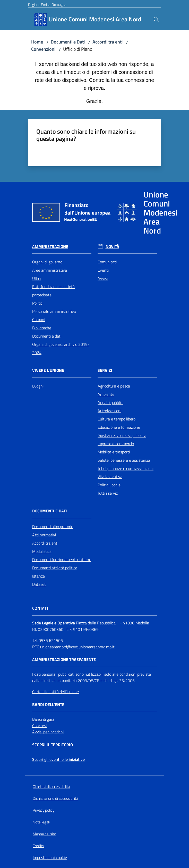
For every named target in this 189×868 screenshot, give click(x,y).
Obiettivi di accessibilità (51, 787)
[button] (156, 20)
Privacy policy (44, 810)
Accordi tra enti (108, 42)
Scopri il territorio (53, 745)
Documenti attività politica (55, 568)
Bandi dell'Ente (48, 705)
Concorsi (39, 726)
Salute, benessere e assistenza (124, 460)
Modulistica (42, 551)
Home (37, 42)
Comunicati (107, 262)
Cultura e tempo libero (117, 419)
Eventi (103, 270)
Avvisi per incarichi (48, 732)
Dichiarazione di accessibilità (55, 798)
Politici (38, 303)
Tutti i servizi (108, 493)
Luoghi (38, 386)
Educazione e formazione (119, 427)
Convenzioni (43, 49)
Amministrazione (50, 247)
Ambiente (106, 394)
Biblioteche (42, 328)
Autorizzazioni (109, 411)
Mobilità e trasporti (114, 452)
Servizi (105, 370)
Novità (112, 247)
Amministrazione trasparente (64, 660)
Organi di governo (47, 262)
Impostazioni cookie (50, 857)
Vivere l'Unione (48, 370)
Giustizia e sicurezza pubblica (122, 435)
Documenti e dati (47, 336)
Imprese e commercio (116, 444)
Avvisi (103, 278)
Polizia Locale (109, 485)
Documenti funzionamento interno (62, 560)
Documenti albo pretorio (53, 527)
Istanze (38, 576)
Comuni (39, 320)
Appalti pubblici (110, 402)
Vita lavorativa (110, 477)
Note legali (41, 822)
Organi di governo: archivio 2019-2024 (61, 348)
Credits (38, 846)
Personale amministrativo (54, 311)
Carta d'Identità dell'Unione (55, 692)
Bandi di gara (43, 719)
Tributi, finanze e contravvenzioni (126, 468)
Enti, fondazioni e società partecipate (53, 291)
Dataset (39, 584)
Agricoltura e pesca (114, 386)
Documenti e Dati (68, 42)
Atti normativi (44, 535)
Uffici (36, 278)
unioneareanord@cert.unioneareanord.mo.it (77, 647)
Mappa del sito (44, 834)
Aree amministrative (50, 270)
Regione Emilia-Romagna (47, 5)
